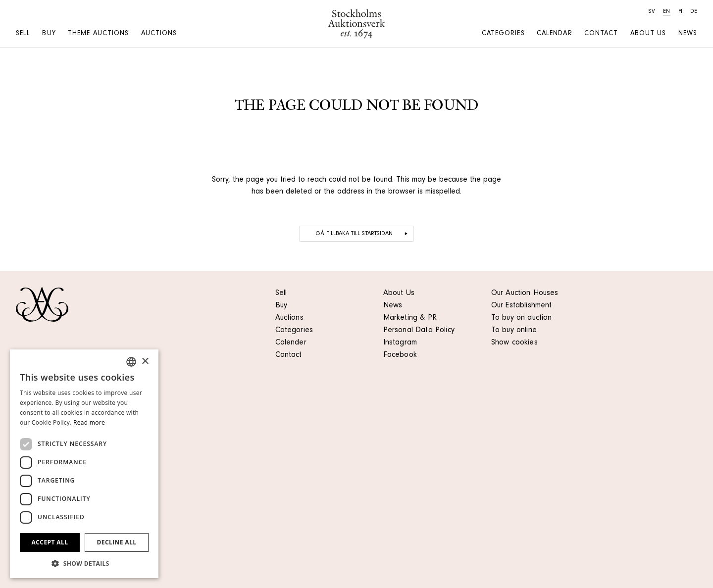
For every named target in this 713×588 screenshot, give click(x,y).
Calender (291, 343)
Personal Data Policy (419, 331)
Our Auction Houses (525, 294)
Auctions (159, 34)
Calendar (555, 34)
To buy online (514, 331)
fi (680, 12)
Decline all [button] (117, 542)
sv (652, 12)
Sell (23, 34)
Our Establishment (522, 306)
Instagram (400, 343)
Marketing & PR (410, 318)
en (666, 12)
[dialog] (84, 464)
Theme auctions (99, 34)
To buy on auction (522, 318)
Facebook (400, 355)
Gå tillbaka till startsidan (363, 234)
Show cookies (514, 343)
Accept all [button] (50, 542)
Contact (601, 34)
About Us (399, 294)
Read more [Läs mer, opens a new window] (89, 422)
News (688, 34)
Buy (49, 34)
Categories (503, 34)
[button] (84, 563)
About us (648, 34)
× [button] (145, 362)
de (694, 12)
